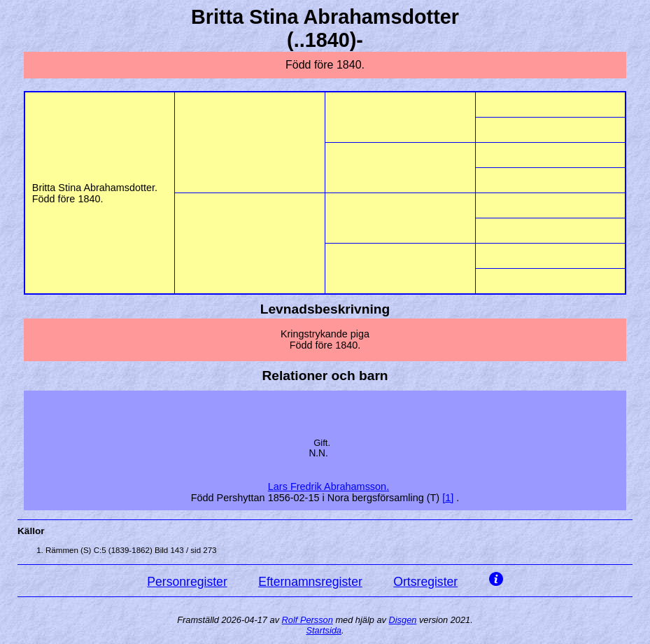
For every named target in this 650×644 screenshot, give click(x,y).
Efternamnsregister (310, 582)
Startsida (324, 630)
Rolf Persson (308, 620)
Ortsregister (425, 582)
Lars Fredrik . (328, 486)
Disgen (403, 620)
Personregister (187, 582)
